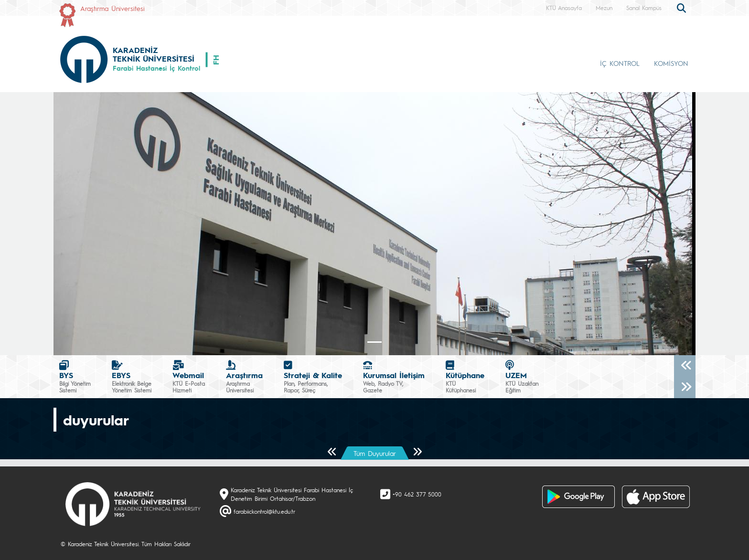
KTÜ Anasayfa (564, 8)
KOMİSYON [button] (671, 63)
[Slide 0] (374, 342)
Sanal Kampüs (644, 8)
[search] (683, 7)
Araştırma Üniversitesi (112, 8)
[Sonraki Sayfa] (417, 452)
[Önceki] (685, 366)
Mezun (604, 8)
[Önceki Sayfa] (332, 452)
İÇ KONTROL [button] (620, 63)
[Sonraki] (685, 387)
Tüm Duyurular (375, 453)
